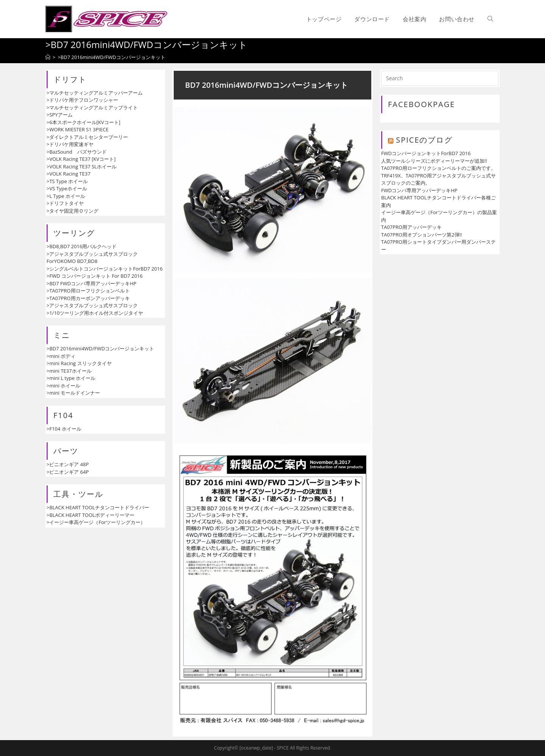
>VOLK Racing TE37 (69, 174)
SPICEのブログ (424, 140)
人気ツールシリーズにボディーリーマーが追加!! (434, 161)
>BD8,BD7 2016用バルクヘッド (82, 246)
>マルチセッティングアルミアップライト (92, 107)
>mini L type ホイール (71, 378)
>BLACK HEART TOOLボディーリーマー (90, 515)
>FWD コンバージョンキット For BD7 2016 (95, 276)
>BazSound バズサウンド (77, 152)
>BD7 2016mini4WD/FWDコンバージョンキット (100, 348)
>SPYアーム (60, 115)
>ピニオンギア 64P (68, 472)
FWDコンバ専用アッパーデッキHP (419, 190)
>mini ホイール (63, 386)
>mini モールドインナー (73, 393)
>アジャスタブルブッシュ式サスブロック (92, 305)
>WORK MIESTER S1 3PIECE (78, 129)
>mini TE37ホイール (69, 371)
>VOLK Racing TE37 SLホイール (82, 166)
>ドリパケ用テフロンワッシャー (82, 100)
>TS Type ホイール (67, 181)
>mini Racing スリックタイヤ (79, 363)
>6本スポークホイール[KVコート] (83, 122)
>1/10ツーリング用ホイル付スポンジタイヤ (95, 313)
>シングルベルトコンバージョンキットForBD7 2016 (105, 269)
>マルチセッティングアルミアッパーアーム (95, 93)
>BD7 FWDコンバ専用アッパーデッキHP (92, 283)
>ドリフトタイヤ (65, 203)
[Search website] (490, 19)
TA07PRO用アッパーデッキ (411, 227)
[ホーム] (48, 57)
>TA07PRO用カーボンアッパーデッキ (88, 298)
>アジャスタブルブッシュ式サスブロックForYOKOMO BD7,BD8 (92, 258)
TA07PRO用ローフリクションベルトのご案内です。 (438, 168)
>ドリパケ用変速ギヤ (70, 144)
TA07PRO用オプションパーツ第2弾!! (422, 235)
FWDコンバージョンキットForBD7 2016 (426, 153)
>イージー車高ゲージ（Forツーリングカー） (96, 522)
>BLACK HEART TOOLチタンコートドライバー (98, 507)
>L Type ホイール (66, 196)
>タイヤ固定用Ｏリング (72, 211)
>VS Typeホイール (67, 188)
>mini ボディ (61, 356)
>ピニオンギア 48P (68, 464)
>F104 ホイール (64, 429)
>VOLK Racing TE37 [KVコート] (81, 159)
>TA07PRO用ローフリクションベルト (88, 291)
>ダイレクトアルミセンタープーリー (87, 137)
